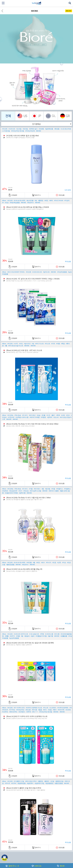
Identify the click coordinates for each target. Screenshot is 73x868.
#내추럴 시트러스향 (22, 417)
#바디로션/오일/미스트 (16, 346)
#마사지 (49, 563)
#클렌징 (41, 200)
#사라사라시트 (37, 272)
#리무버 (14, 783)
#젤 (34, 563)
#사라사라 (12, 129)
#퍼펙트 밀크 (33, 129)
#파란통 (41, 129)
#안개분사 (22, 712)
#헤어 (55, 710)
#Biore (4, 200)
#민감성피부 (13, 491)
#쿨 (6, 346)
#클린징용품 (10, 565)
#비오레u (10, 415)
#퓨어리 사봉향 (54, 491)
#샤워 (63, 415)
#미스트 (47, 344)
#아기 (20, 491)
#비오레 (5, 129)
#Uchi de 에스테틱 (20, 200)
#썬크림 (25, 129)
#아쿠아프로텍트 (63, 708)
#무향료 (43, 417)
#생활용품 (64, 636)
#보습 (39, 415)
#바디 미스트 (39, 344)
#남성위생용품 (14, 638)
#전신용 (28, 710)
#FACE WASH (59, 200)
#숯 (36, 200)
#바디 (45, 710)
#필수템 (50, 636)
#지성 (64, 563)
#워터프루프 (13, 712)
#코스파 (56, 417)
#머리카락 (61, 710)
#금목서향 (22, 493)
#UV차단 (12, 710)
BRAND (69, 11)
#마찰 (53, 489)
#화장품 (57, 129)
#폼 (43, 489)
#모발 (50, 710)
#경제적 (50, 417)
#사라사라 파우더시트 (21, 634)
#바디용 (34, 710)
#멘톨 (7, 636)
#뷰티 (51, 200)
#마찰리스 (60, 489)
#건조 (68, 415)
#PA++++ (35, 712)
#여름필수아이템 (41, 636)
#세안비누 (31, 203)
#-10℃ (16, 344)
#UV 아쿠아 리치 (19, 708)
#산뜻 (59, 563)
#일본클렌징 (49, 783)
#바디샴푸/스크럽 (35, 491)
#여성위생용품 (62, 272)
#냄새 (33, 636)
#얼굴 (40, 710)
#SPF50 (29, 712)
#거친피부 (11, 417)
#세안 (46, 200)
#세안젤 (29, 563)
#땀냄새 (27, 636)
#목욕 (58, 415)
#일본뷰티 (30, 783)
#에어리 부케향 (35, 417)
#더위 (53, 344)
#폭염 (63, 344)
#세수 (43, 563)
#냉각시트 (46, 272)
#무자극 (7, 783)
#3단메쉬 (5, 491)
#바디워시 (37, 489)
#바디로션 (32, 415)
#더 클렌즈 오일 (19, 781)
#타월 (43, 415)
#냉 (33, 344)
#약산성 (26, 491)
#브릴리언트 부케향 (11, 493)
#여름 (58, 344)
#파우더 (12, 636)
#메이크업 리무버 (31, 781)
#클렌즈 (47, 781)
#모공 (7, 203)
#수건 (48, 415)
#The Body (18, 415)
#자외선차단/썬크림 (18, 131)
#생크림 (48, 489)
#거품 (31, 489)
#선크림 (19, 129)
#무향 (42, 634)
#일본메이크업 (39, 783)
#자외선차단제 (30, 131)
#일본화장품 (49, 129)
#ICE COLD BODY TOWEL (16, 272)
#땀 (22, 636)
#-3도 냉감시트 (34, 634)
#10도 (21, 344)
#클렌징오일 (59, 781)
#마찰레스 (67, 489)
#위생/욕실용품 (15, 203)
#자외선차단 (20, 710)
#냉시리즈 (27, 344)
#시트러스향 (49, 634)
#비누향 (57, 634)
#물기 (53, 415)
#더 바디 (25, 415)
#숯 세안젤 (30, 200)
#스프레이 (53, 708)
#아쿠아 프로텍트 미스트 (34, 708)
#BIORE (39, 131)
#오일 (52, 781)
